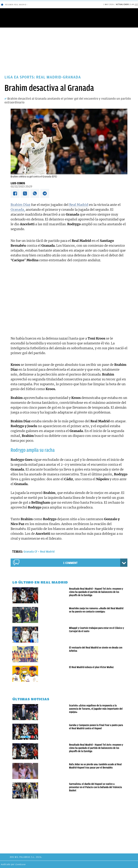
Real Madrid (79, 205)
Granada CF (30, 552)
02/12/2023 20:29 (21, 187)
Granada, (18, 210)
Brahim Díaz (20, 205)
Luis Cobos (18, 183)
